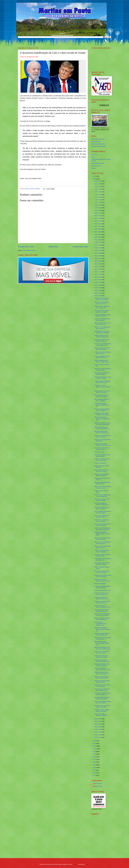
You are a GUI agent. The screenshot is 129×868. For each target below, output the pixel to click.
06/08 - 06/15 (98, 258)
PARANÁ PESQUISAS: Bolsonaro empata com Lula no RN (102, 534)
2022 (95, 746)
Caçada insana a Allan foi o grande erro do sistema (101, 656)
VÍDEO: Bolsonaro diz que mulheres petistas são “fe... (102, 336)
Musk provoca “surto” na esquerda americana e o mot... (102, 580)
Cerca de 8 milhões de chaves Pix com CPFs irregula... (103, 512)
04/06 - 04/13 (98, 282)
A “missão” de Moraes (100, 463)
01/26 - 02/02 (98, 729)
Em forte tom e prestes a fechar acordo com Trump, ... (102, 500)
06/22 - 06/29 (98, 253)
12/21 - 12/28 (98, 184)
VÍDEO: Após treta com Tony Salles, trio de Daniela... (102, 551)
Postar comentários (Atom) (29, 250)
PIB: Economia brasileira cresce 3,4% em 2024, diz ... (102, 324)
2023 (95, 744)
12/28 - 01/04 (98, 181)
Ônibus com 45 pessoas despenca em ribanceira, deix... (103, 487)
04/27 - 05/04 (98, 274)
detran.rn (94, 168)
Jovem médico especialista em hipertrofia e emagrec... (102, 564)
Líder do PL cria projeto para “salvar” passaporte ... (102, 521)
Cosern (93, 157)
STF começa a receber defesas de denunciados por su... (103, 543)
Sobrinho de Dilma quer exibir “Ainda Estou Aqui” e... (102, 665)
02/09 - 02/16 (98, 724)
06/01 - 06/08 (98, 261)
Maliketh (75, 864)
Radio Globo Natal (96, 142)
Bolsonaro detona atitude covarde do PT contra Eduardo (103, 576)
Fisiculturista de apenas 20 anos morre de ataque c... (102, 456)
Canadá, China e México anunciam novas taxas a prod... (103, 669)
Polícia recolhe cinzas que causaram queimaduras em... (102, 428)
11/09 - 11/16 (98, 200)
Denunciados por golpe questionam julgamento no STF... (102, 405)
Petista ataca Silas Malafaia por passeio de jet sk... (102, 483)
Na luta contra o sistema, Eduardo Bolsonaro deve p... (102, 661)
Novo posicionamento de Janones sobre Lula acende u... (103, 702)
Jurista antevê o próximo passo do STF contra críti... (102, 652)
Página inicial (53, 247)
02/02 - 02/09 (98, 727)
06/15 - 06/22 (98, 256)
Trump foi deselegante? (100, 584)
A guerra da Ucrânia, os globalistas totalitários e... (101, 715)
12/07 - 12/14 (98, 189)
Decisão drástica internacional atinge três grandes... (102, 374)
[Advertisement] (103, 844)
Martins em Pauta (98, 784)
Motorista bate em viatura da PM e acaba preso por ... (103, 638)
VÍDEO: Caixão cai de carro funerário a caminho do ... (101, 673)
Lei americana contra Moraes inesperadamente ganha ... (102, 610)
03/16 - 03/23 (98, 290)
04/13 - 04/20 (98, 280)
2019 (95, 754)
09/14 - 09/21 (98, 221)
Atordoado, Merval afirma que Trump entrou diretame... (102, 698)
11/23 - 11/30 (98, 194)
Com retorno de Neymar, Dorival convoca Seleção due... (103, 525)
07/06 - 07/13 (98, 248)
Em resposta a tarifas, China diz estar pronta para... (102, 555)
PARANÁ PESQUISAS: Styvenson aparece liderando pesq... (102, 629)
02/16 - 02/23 (98, 721)
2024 (95, 741)
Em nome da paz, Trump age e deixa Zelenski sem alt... (102, 690)
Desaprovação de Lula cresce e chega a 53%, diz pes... (102, 392)
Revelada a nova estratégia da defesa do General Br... (102, 475)
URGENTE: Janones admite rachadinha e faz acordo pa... (102, 414)
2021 (95, 749)
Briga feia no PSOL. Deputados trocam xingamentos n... (102, 619)
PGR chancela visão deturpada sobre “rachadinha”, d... (102, 410)
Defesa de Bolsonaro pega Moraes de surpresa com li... (102, 361)
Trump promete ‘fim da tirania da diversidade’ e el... (103, 559)
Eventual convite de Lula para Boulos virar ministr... (102, 508)
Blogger (87, 864)
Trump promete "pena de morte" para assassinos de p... (102, 602)
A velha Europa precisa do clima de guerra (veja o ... (102, 353)
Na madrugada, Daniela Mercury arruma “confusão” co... (103, 694)
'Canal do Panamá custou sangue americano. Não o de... (102, 382)
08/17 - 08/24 (98, 232)
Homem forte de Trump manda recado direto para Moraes (102, 615)
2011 (95, 775)
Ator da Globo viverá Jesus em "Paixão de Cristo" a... (102, 449)
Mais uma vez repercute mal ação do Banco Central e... (103, 436)
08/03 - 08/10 (98, 237)
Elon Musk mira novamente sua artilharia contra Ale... (102, 706)
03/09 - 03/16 (98, 293)
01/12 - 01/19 (98, 735)
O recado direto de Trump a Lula (103, 590)
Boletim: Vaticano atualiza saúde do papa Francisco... (103, 547)
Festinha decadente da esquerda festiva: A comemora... (102, 587)
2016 (95, 762)
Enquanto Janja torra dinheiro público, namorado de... (102, 710)
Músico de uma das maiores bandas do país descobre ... (102, 677)
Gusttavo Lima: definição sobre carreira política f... (102, 320)
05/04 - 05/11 (98, 272)
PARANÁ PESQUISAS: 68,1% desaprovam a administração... (103, 648)
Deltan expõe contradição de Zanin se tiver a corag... (101, 471)
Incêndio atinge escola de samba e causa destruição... (102, 686)
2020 (95, 752)
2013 (95, 770)
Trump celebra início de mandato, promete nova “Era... (103, 606)
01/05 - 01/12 (98, 737)
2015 (95, 765)
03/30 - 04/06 (98, 285)
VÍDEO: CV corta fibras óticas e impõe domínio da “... (102, 328)
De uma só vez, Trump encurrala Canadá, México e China (102, 344)
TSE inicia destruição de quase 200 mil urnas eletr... (102, 681)
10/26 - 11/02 (98, 205)
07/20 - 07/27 (98, 242)
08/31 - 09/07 (98, 226)
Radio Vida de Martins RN (98, 144)
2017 (95, 760)
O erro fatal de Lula (99, 452)
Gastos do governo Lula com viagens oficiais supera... (102, 396)
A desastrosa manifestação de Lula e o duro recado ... (102, 460)
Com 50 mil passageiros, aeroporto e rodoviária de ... (102, 504)
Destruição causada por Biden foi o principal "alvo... (103, 369)
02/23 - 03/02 (98, 719)
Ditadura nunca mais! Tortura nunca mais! (102, 466)
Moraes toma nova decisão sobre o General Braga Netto (103, 496)
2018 (95, 757)
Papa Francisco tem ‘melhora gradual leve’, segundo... (102, 311)
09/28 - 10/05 (98, 216)
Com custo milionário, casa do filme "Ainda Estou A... (102, 357)
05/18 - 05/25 (98, 266)
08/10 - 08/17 (98, 234)
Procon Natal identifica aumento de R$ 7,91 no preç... (102, 315)
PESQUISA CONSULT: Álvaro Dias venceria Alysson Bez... (102, 424)
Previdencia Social (96, 166)
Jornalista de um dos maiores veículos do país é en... (102, 594)
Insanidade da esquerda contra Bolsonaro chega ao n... (102, 340)
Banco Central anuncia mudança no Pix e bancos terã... (102, 539)
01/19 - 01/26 (98, 732)
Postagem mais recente (26, 247)
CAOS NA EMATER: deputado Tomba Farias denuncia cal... (102, 529)
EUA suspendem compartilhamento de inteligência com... (100, 624)
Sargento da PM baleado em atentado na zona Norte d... (102, 299)
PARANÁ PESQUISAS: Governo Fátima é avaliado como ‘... (102, 643)
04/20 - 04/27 (98, 277)
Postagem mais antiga (80, 247)
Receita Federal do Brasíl (98, 163)
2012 (95, 773)
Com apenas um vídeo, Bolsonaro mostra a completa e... (102, 387)
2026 (95, 176)
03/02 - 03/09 (98, 296)
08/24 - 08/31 (98, 229)
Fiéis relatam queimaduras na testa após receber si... (102, 516)
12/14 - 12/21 (98, 186)
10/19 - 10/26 (98, 208)
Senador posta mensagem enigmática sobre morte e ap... (103, 445)
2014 (95, 768)
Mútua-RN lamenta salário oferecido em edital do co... (102, 432)
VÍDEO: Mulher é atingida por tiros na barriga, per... (102, 307)
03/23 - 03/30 (98, 288)
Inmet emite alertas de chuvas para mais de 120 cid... (102, 303)
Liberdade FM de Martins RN (99, 146)
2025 (95, 179)
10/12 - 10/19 (98, 210)
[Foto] (53, 76)
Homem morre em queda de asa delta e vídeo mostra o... (102, 349)
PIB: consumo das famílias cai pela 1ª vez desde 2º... (102, 400)
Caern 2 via (94, 155)
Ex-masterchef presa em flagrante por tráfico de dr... (102, 598)
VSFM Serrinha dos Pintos (98, 139)
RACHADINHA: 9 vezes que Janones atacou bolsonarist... (102, 332)
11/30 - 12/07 (98, 192)
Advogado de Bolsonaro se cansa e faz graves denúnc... (103, 378)
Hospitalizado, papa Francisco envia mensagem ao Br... (102, 634)
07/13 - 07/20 (98, 245)
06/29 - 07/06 (98, 250)
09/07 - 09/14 (98, 224)
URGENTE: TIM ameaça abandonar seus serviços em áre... (102, 419)
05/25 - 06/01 (98, 264)
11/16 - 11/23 (98, 197)
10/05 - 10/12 (98, 213)
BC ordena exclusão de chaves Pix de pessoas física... (102, 572)
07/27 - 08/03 (98, 240)
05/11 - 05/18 (98, 269)
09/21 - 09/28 (98, 218)
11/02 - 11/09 (98, 202)
